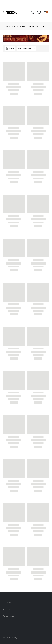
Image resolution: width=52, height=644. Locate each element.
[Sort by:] (26, 49)
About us (7, 602)
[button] (5, 12)
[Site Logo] (12, 12)
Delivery (7, 609)
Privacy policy (9, 616)
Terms (6, 623)
